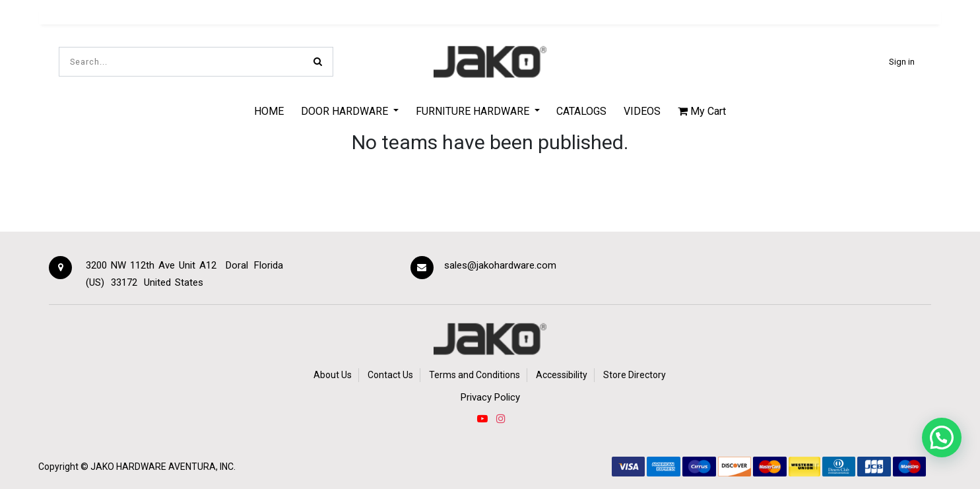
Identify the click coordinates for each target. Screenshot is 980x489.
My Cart (702, 111)
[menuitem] (270, 111)
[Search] (318, 62)
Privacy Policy (490, 397)
